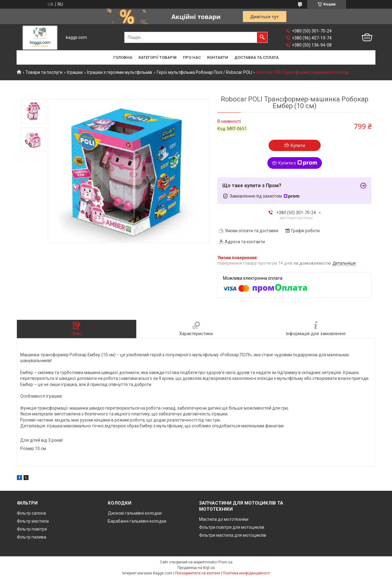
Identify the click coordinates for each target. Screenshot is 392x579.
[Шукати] (262, 37)
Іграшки (75, 72)
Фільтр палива (32, 537)
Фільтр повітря (32, 529)
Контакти (218, 57)
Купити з (298, 163)
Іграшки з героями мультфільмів (120, 72)
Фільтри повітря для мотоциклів (232, 527)
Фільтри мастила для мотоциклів (233, 535)
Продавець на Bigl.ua (196, 568)
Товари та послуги (44, 72)
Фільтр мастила (33, 521)
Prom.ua (225, 562)
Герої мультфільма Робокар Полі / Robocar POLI (204, 72)
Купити (298, 146)
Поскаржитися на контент (198, 573)
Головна (123, 57)
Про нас (192, 57)
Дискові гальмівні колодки (135, 513)
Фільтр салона (31, 513)
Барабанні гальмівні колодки (137, 521)
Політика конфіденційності (246, 573)
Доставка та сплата (256, 57)
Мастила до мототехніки (224, 519)
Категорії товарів (158, 57)
